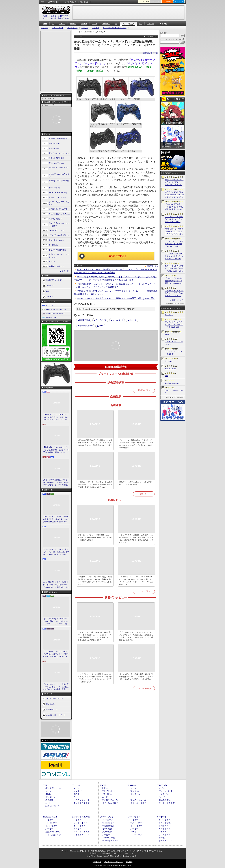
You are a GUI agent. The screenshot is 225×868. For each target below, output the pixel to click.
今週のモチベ (54, 148)
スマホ (95, 24)
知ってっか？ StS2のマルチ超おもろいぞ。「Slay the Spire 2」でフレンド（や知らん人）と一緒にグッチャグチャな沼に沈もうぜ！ (56, 552)
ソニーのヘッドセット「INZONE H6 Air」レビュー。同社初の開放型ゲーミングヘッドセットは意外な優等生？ (95, 537)
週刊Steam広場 (54, 188)
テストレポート (58, 28)
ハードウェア (128, 24)
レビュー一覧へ (144, 591)
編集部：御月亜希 (151, 53)
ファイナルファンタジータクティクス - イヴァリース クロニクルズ (174, 324)
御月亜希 (86, 326)
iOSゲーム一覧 (109, 838)
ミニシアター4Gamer (57, 240)
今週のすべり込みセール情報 (59, 182)
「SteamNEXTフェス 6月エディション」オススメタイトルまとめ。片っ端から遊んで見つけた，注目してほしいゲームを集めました (56, 417)
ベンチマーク (136, 835)
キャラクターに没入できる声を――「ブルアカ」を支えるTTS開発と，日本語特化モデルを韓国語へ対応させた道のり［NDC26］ (174, 293)
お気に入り (155, 2)
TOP (45, 24)
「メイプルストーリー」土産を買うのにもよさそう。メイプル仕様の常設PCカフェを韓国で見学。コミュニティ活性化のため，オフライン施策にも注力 (56, 687)
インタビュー (73, 28)
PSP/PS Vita (162, 785)
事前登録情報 (108, 826)
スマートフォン (107, 817)
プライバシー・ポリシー (113, 862)
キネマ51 (52, 261)
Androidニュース (109, 823)
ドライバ (96, 28)
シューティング (166, 832)
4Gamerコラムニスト (57, 230)
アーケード (162, 817)
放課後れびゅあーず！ (57, 266)
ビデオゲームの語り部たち (59, 235)
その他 (162, 838)
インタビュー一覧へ (144, 689)
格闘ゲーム (164, 826)
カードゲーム (165, 829)
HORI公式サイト (118, 256)
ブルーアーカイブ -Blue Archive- (174, 343)
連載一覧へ (66, 271)
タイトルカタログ (82, 803)
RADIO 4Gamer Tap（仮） (58, 193)
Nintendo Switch (52, 318)
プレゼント (51, 286)
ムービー (85, 28)
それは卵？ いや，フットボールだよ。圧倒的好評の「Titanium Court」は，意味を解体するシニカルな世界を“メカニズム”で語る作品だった (95, 581)
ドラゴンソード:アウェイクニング (174, 353)
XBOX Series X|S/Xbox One (56, 309)
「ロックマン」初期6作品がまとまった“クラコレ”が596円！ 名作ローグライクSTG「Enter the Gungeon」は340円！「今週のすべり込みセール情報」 (136, 444)
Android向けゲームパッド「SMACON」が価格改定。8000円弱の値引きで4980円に (116, 298)
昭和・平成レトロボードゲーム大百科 (59, 225)
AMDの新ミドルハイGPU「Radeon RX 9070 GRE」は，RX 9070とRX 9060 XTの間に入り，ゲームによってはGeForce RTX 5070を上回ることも (136, 581)
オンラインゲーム (53, 788)
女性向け (106, 24)
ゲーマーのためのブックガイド (59, 203)
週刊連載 (49, 800)
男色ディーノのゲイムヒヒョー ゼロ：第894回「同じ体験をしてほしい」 (136, 483)
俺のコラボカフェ (56, 219)
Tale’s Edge (169, 315)
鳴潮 (167, 376)
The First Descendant (172, 383)
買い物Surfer (53, 245)
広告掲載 (129, 862)
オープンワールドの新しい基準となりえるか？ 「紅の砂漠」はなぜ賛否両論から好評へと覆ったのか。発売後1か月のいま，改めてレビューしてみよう (56, 519)
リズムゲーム (165, 835)
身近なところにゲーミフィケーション (59, 256)
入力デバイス (101, 320)
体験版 (48, 794)
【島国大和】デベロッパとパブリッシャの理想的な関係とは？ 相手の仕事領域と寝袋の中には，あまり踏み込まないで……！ (56, 450)
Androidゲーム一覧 (110, 841)
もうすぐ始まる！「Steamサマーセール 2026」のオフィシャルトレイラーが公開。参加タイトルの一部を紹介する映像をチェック (174, 195)
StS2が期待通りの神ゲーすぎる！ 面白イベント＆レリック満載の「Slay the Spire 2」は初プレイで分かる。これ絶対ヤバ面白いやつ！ (56, 585)
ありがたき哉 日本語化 (57, 250)
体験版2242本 (64, 18)
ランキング (179, 2)
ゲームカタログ (166, 841)
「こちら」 (126, 853)
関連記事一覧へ (152, 266)
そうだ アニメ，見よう (57, 197)
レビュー (44, 28)
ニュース (133, 320)
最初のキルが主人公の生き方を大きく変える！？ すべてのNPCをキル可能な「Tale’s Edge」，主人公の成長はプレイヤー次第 (174, 182)
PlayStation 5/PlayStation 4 (55, 313)
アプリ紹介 (107, 832)
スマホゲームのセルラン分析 (59, 175)
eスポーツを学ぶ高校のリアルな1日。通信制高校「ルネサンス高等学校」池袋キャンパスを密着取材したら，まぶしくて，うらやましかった (56, 483)
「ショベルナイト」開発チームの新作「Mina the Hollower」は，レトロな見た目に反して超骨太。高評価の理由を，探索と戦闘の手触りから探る (136, 539)
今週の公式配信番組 (56, 158)
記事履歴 (167, 2)
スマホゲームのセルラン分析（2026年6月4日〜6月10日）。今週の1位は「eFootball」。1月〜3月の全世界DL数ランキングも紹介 (174, 256)
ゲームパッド (118, 320)
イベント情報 (165, 823)
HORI (101, 325)
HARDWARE (85, 320)
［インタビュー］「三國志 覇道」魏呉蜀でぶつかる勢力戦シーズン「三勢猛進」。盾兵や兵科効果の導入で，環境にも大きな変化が (136, 677)
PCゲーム (50, 305)
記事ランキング (52, 806)
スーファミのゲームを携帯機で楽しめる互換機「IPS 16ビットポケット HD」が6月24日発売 (174, 244)
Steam (167, 334)
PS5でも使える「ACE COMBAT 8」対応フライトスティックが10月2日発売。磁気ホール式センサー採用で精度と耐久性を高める (174, 232)
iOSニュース (108, 820)
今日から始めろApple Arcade (59, 214)
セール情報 (107, 829)
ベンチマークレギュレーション (115, 28)
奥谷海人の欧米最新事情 (58, 139)
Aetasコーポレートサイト (56, 715)
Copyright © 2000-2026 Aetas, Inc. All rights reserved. (112, 865)
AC (140, 24)
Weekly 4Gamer (54, 143)
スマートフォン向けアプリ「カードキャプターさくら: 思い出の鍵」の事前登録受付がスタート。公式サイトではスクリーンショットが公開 (174, 269)
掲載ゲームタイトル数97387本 (56, 16)
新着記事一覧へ (144, 390)
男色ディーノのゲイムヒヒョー (59, 169)
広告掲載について (53, 709)
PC (53, 24)
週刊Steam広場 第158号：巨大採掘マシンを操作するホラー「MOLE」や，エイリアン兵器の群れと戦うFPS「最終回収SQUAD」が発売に (95, 444)
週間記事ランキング (54, 280)
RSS (43, 2)
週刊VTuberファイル (56, 163)
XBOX (62, 24)
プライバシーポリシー (55, 698)
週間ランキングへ (178, 300)
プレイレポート (109, 791)
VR (116, 24)
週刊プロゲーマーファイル (59, 153)
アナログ (151, 24)
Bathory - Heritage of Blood (174, 392)
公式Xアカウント (54, 2)
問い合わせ (84, 2)
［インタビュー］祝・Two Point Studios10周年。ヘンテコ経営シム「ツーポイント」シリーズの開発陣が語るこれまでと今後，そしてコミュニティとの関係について (56, 621)
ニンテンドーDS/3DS (81, 817)
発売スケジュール (82, 800)
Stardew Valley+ (171, 368)
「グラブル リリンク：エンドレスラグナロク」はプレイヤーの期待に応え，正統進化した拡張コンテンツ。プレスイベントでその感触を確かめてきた (56, 654)
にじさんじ (169, 361)
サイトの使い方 (70, 2)
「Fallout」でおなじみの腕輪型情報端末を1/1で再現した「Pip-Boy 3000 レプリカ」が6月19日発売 (174, 281)
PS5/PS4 (73, 24)
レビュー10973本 (49, 18)
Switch (84, 24)
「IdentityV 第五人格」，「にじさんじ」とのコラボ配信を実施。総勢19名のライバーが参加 (174, 207)
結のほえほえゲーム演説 (58, 209)
